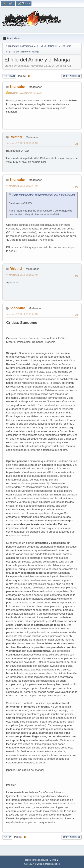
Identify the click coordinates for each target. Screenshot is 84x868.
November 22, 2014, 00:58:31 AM (22, 275)
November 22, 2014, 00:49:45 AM (22, 143)
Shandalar (17, 87)
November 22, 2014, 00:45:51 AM (25, 93)
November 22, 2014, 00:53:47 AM (22, 186)
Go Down (9, 76)
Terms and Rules (40, 860)
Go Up (7, 837)
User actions (71, 76)
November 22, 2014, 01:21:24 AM (22, 314)
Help (27, 860)
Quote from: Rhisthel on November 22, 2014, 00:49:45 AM (43, 195)
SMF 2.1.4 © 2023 (33, 864)
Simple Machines (52, 864)
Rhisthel (16, 137)
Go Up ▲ (54, 860)
